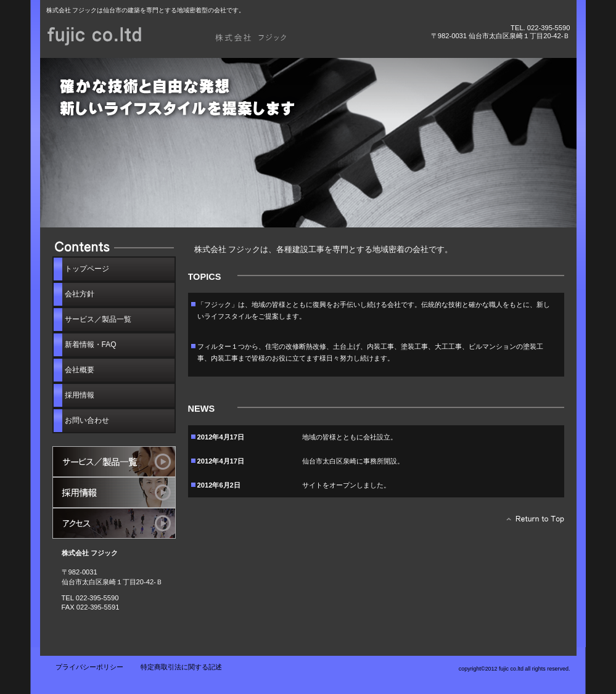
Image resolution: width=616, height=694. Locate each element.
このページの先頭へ (532, 522)
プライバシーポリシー (89, 667)
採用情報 (114, 492)
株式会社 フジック (185, 35)
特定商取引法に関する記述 (181, 667)
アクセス (114, 523)
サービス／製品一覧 (114, 462)
